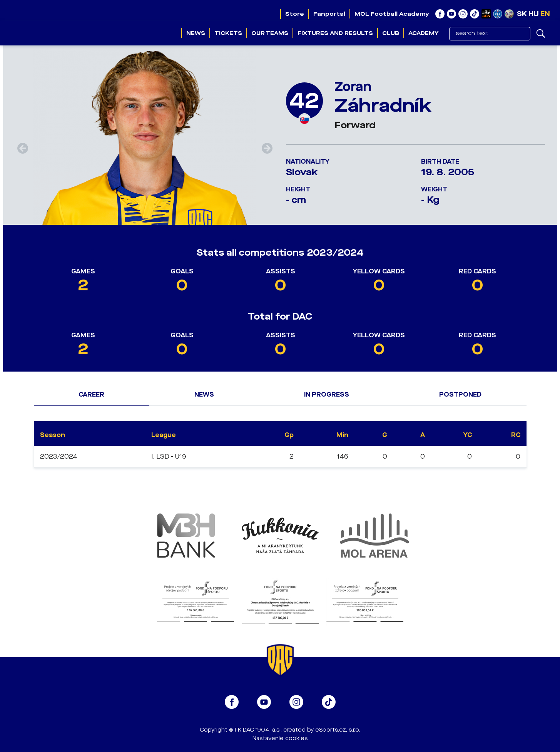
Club (391, 33)
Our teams (270, 33)
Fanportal (329, 14)
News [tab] (204, 394)
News (196, 33)
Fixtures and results (335, 33)
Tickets (228, 33)
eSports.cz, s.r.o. (338, 730)
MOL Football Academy (392, 14)
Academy (423, 33)
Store (295, 14)
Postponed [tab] (460, 394)
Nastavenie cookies (280, 738)
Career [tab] (91, 394)
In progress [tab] (327, 394)
